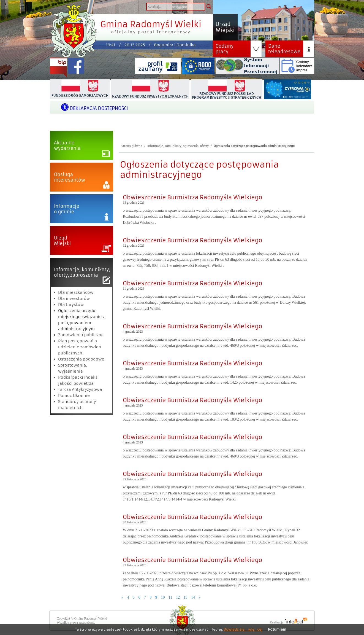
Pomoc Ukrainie (74, 395)
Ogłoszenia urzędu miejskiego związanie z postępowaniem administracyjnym (81, 320)
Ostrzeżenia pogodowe (81, 359)
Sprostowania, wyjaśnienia (73, 368)
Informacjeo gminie (67, 209)
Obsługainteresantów (70, 177)
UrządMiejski (62, 241)
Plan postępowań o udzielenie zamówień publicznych (80, 347)
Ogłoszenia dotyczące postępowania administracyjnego (254, 146)
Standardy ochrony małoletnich (77, 405)
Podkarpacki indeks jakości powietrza (78, 380)
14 (193, 597)
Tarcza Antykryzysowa (80, 389)
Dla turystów (71, 305)
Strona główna (132, 146)
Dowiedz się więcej (243, 629)
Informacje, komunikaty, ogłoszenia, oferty (178, 146)
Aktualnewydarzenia (67, 146)
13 (185, 597)
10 (163, 597)
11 (170, 597)
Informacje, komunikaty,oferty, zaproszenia (82, 272)
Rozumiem (277, 629)
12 (178, 597)
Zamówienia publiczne (81, 335)
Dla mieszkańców (76, 292)
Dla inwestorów (74, 298)
